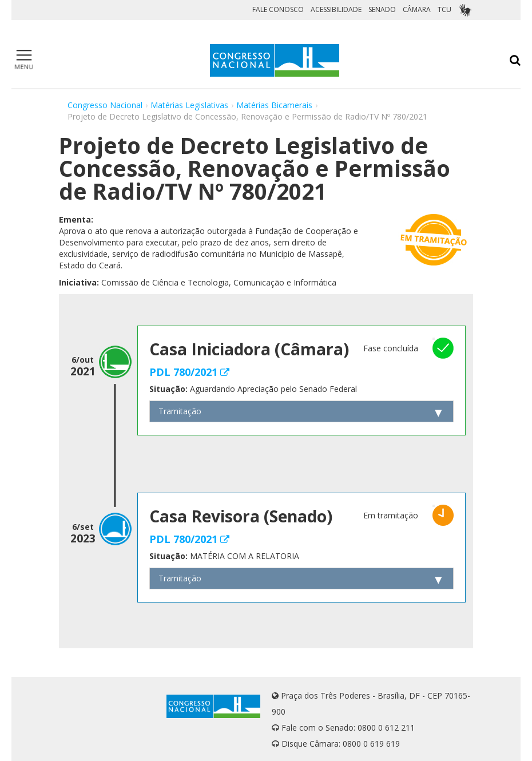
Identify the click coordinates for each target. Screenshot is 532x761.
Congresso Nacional (105, 105)
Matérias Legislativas (189, 105)
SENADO (382, 9)
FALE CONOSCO (278, 9)
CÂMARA (417, 9)
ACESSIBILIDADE (336, 9)
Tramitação (180, 411)
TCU (444, 9)
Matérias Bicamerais (274, 105)
